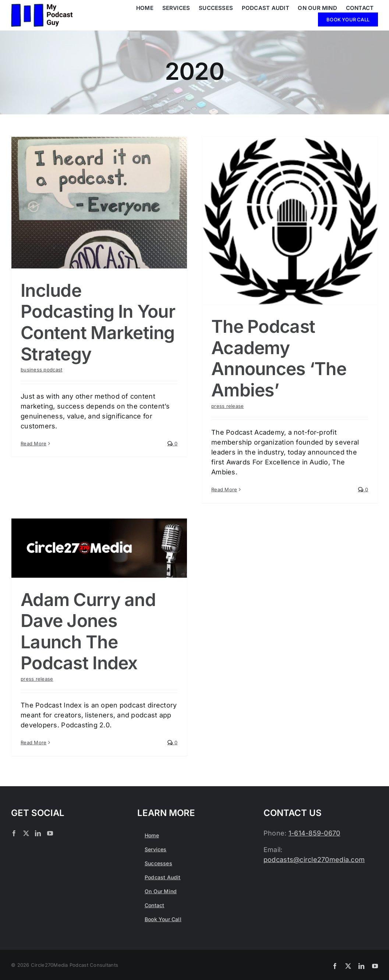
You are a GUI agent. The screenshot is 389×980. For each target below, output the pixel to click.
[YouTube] (50, 833)
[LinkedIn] (38, 833)
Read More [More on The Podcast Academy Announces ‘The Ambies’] (224, 489)
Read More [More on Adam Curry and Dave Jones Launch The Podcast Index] (33, 743)
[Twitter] (26, 833)
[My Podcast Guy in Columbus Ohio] (42, 7)
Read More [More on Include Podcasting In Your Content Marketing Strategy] (33, 489)
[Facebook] (14, 833)
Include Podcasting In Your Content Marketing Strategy (98, 322)
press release (228, 406)
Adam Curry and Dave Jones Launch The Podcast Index (88, 631)
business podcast (41, 370)
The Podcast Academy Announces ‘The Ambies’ (279, 358)
